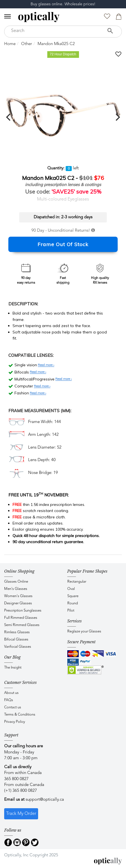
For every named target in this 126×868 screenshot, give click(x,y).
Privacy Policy (15, 722)
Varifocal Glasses (18, 647)
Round (73, 603)
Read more (46, 365)
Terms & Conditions (20, 715)
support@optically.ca (45, 800)
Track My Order (21, 814)
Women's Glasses (18, 596)
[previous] (9, 117)
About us (11, 693)
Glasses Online (16, 582)
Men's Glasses (16, 589)
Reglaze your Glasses (84, 631)
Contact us (13, 707)
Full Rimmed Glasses (21, 618)
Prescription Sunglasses (23, 611)
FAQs (9, 700)
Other (27, 44)
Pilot (71, 611)
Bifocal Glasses (16, 640)
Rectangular (77, 582)
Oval (71, 589)
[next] (117, 117)
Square (73, 596)
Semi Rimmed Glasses (22, 625)
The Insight (13, 668)
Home (10, 44)
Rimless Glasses (17, 632)
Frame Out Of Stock (63, 244)
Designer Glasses (18, 603)
